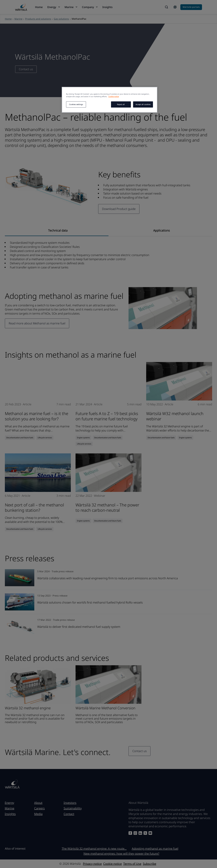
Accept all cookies (143, 104)
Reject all (121, 104)
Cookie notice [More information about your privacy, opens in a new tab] (114, 96)
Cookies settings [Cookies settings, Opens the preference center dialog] (76, 104)
